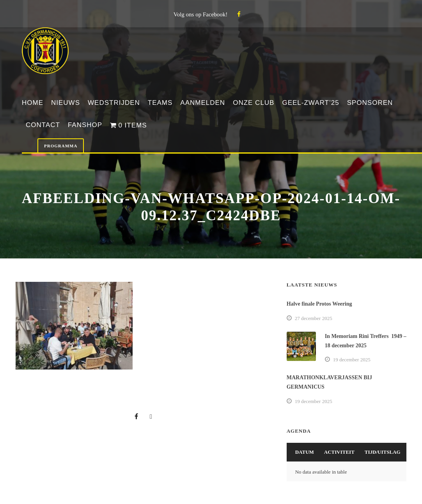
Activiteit (339, 452)
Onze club (254, 103)
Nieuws (66, 103)
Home (33, 103)
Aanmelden (203, 103)
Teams (160, 103)
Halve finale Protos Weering (319, 304)
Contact (43, 125)
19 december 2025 (352, 360)
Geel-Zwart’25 (310, 103)
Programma (61, 146)
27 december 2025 (314, 318)
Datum (305, 452)
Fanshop (85, 125)
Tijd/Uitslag (383, 452)
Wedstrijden (114, 103)
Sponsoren (370, 103)
